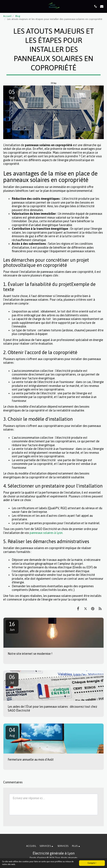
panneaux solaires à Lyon (46, 533)
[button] (5, 6)
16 (12, 626)
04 (12, 732)
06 (12, 679)
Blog (18, 16)
